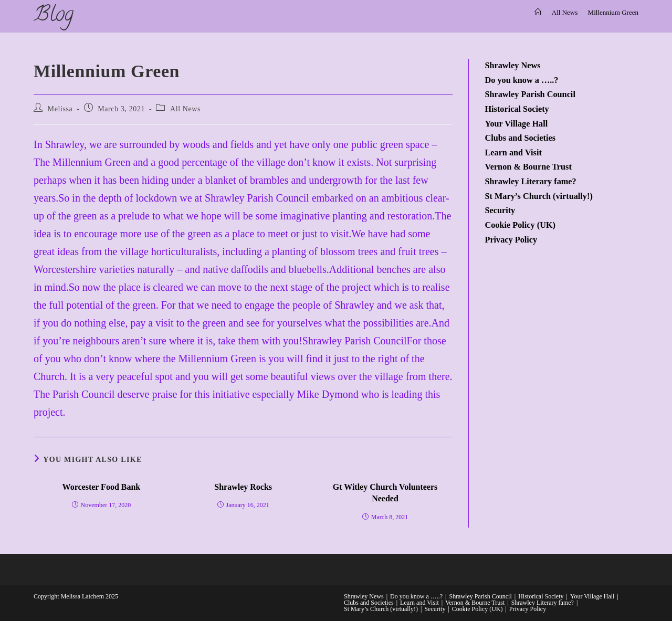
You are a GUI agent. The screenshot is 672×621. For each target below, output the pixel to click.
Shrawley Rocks (243, 487)
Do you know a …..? (521, 80)
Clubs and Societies (520, 138)
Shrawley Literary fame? (530, 182)
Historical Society (517, 109)
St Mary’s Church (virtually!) (538, 196)
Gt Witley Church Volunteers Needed (385, 493)
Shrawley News (512, 66)
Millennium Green (613, 12)
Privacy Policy (511, 240)
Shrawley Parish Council (530, 94)
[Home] (538, 12)
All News (185, 109)
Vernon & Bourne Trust (528, 167)
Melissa (60, 109)
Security (500, 210)
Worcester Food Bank (102, 487)
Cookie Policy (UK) (520, 225)
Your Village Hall (516, 124)
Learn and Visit (513, 153)
